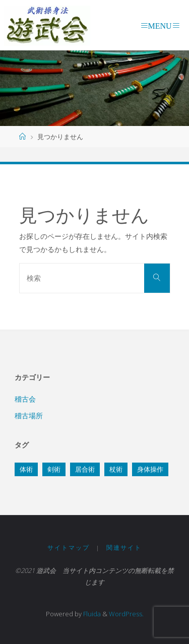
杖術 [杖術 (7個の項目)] (116, 469)
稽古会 (25, 399)
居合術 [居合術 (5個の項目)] (85, 469)
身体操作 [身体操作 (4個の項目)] (150, 469)
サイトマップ (69, 548)
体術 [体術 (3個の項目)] (26, 469)
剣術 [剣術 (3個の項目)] (54, 469)
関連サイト (124, 548)
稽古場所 (29, 415)
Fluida (91, 614)
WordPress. (126, 614)
